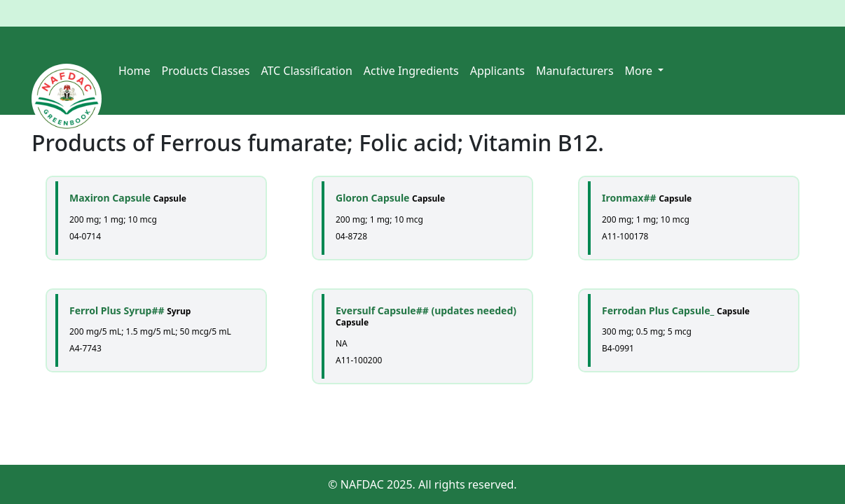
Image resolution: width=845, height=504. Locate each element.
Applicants (497, 71)
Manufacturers (575, 71)
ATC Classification (306, 71)
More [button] (640, 71)
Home (135, 71)
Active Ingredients (411, 71)
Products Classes (206, 71)
